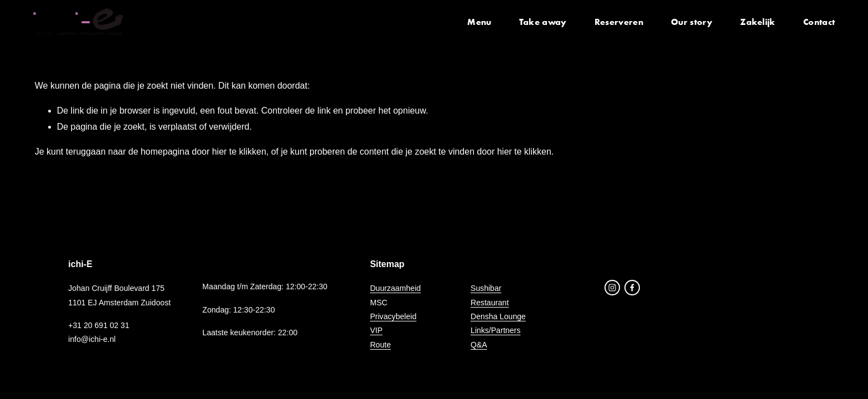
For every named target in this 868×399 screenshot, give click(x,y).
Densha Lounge (498, 316)
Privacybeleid (393, 316)
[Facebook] (632, 288)
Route (380, 345)
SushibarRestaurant (490, 295)
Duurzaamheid (395, 288)
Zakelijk (756, 22)
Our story (690, 22)
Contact (817, 22)
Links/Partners (495, 330)
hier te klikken (239, 152)
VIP (376, 330)
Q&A (479, 345)
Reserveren (617, 22)
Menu (477, 22)
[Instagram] (612, 288)
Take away (541, 22)
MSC (378, 303)
